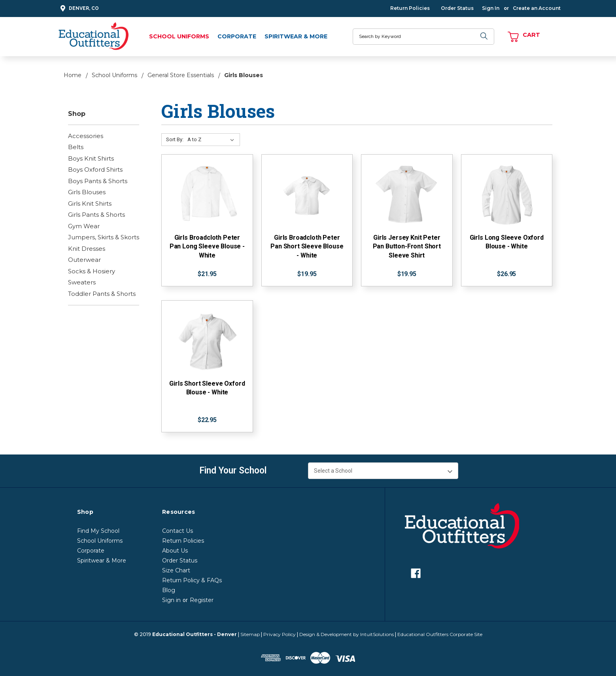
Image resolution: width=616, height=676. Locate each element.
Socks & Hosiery (92, 271)
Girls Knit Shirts (90, 204)
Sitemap (250, 634)
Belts (76, 147)
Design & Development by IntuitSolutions (347, 634)
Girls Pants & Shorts (96, 215)
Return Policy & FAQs (192, 580)
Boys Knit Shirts (91, 158)
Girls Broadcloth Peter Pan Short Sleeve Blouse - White (307, 246)
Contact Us (178, 531)
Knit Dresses (87, 249)
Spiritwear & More (296, 36)
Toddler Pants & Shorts (102, 294)
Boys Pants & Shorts (98, 181)
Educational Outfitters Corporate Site (440, 634)
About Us (175, 551)
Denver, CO (78, 9)
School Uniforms (179, 36)
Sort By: (175, 139)
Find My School (98, 531)
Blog (169, 590)
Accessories (86, 136)
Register (202, 600)
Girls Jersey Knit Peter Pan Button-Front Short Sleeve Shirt (407, 246)
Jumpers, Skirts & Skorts (104, 237)
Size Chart (176, 570)
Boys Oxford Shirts (95, 169)
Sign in (171, 600)
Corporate (237, 36)
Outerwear (84, 260)
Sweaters (82, 282)
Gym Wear (84, 226)
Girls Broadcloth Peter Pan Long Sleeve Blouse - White (207, 246)
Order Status (457, 8)
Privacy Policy (280, 634)
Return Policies (410, 8)
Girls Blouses (87, 192)
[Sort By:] (212, 140)
